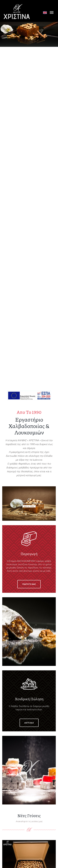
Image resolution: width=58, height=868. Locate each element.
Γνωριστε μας (29, 584)
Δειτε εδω (29, 723)
